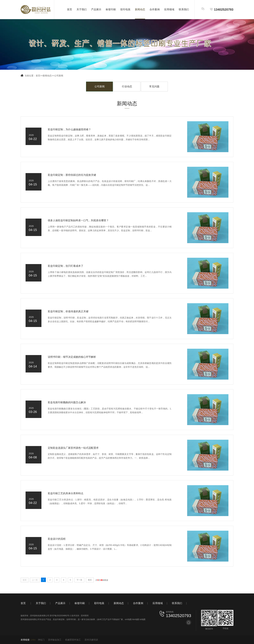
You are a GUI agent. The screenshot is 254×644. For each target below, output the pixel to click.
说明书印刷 (71, 619)
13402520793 (222, 9)
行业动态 (127, 86)
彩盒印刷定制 (59, 619)
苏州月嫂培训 (91, 640)
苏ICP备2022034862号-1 (60, 616)
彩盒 (49, 619)
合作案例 (155, 9)
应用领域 (169, 9)
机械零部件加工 (73, 640)
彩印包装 (125, 9)
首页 (70, 9)
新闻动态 (140, 9)
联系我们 (184, 9)
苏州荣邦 (85, 616)
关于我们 (82, 9)
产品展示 (96, 9)
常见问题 (154, 86)
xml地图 (128, 619)
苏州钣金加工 (55, 640)
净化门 (41, 640)
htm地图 (136, 619)
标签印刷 (111, 9)
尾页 (90, 580)
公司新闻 (59, 76)
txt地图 (142, 619)
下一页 (79, 580)
